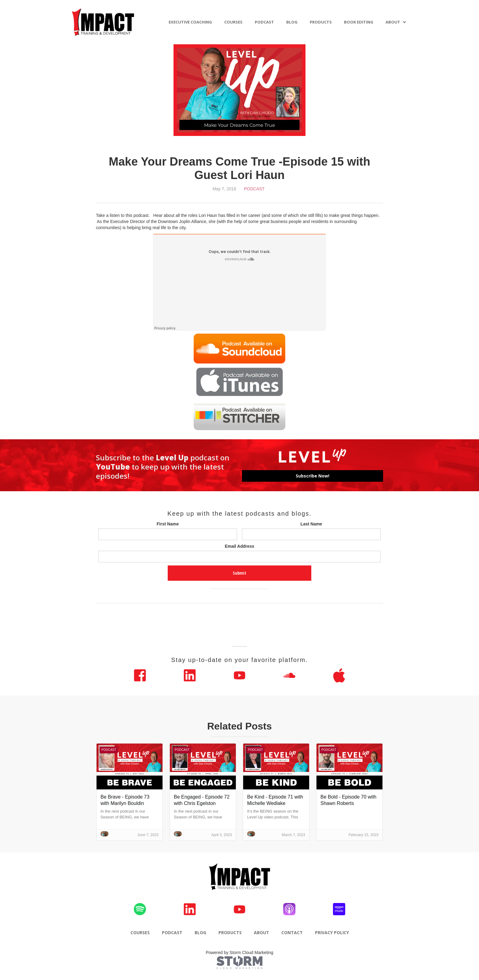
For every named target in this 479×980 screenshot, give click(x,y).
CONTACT (292, 932)
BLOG (292, 22)
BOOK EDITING (359, 22)
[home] (103, 22)
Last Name (311, 524)
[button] (396, 22)
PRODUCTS (321, 22)
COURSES (233, 22)
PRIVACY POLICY (332, 932)
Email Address (240, 546)
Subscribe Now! (313, 476)
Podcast (254, 189)
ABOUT (393, 22)
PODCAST (264, 22)
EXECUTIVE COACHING (190, 22)
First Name (168, 524)
